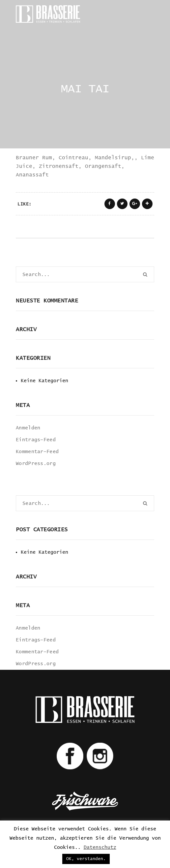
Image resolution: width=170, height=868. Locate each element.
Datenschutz (100, 847)
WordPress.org (36, 464)
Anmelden (28, 428)
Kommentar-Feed (37, 452)
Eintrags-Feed (36, 440)
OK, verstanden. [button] (86, 859)
